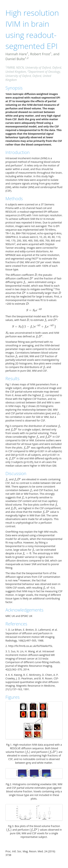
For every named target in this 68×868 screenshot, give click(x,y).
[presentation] (36, 275)
